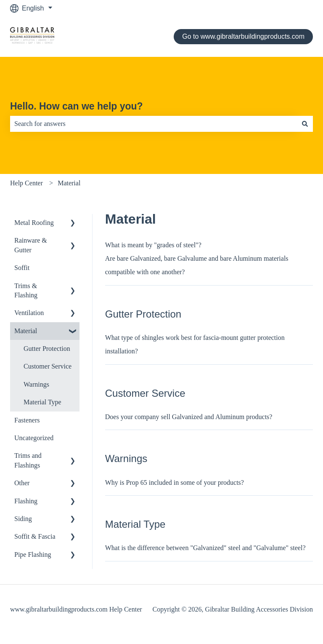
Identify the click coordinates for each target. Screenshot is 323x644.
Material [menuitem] (26, 331)
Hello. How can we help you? (77, 106)
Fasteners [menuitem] (27, 420)
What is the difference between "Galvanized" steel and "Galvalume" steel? (205, 548)
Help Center (26, 183)
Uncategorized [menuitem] (34, 438)
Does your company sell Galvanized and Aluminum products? (189, 417)
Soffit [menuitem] (22, 268)
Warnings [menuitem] (36, 384)
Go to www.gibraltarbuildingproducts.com (243, 36)
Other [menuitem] (22, 483)
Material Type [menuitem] (42, 402)
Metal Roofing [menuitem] (34, 223)
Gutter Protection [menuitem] (47, 349)
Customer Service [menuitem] (48, 366)
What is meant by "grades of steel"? (153, 245)
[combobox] (154, 124)
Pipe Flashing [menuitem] (33, 554)
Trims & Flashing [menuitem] (26, 290)
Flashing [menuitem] (26, 501)
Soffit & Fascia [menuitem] (35, 536)
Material (69, 183)
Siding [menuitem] (23, 519)
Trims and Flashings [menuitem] (28, 460)
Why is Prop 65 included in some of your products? (175, 482)
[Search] (305, 124)
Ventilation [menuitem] (29, 313)
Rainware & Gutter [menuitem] (31, 245)
